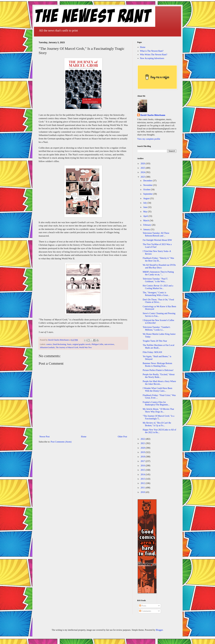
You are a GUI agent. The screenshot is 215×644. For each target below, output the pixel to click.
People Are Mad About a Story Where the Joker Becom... (159, 383)
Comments (145, 611)
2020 (143, 448)
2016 (143, 466)
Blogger (159, 630)
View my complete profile (149, 139)
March (146, 221)
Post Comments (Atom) (61, 442)
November (148, 185)
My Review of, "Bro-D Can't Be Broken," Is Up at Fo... (157, 424)
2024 (143, 172)
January (147, 229)
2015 (143, 470)
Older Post (123, 437)
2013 (143, 479)
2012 (143, 483)
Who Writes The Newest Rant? (154, 55)
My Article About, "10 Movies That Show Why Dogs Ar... (158, 410)
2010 (143, 492)
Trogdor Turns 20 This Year (155, 341)
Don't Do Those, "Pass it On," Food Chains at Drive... (158, 301)
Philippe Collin (97, 344)
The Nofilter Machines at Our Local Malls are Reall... (159, 347)
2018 (143, 457)
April (146, 216)
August (147, 198)
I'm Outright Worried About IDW (157, 240)
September (148, 194)
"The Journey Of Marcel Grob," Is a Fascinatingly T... (159, 417)
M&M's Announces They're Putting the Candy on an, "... (158, 273)
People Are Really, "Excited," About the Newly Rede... (159, 376)
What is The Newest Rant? (152, 51)
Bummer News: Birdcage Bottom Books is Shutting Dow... (157, 365)
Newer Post (45, 437)
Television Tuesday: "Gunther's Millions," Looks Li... (156, 328)
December (148, 181)
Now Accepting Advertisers (152, 58)
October (147, 190)
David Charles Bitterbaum (153, 115)
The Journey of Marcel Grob (67, 347)
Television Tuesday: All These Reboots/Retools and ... (156, 234)
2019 (143, 452)
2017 (143, 461)
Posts (143, 606)
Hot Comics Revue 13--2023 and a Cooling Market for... (158, 287)
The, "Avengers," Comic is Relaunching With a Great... (156, 294)
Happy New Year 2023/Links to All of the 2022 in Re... (159, 431)
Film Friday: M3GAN (152, 352)
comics (49, 344)
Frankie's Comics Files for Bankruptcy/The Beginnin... (156, 403)
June (145, 207)
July (145, 203)
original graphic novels (82, 344)
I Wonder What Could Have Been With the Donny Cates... (157, 390)
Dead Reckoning (59, 344)
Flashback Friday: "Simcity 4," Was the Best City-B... (158, 259)
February (147, 225)
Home (84, 437)
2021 (143, 443)
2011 (143, 488)
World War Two (85, 347)
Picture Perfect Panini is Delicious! (158, 370)
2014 (143, 475)
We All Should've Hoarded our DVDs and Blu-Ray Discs (159, 266)
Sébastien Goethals (47, 347)
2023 (143, 177)
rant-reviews (109, 344)
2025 (143, 168)
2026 (143, 164)
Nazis (69, 344)
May (145, 212)
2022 (143, 439)
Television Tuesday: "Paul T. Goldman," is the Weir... (155, 280)
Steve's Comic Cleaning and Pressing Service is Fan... (159, 315)
